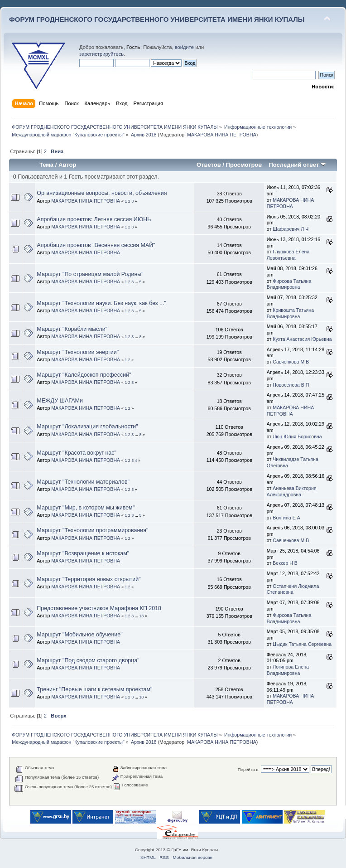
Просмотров (244, 165)
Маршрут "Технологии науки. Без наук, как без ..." (101, 303)
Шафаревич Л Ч (291, 229)
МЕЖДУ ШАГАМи (60, 401)
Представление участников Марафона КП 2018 (99, 608)
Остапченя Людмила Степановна (293, 589)
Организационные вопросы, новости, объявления (102, 193)
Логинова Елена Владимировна (288, 670)
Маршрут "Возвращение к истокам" (83, 553)
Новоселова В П (291, 385)
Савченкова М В (291, 362)
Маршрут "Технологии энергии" (78, 352)
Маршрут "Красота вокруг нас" (77, 453)
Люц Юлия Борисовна (297, 436)
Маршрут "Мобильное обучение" (79, 635)
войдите (184, 47)
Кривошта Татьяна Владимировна (290, 313)
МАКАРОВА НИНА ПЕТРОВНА (222, 135)
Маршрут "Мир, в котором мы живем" (86, 508)
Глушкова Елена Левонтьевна (288, 255)
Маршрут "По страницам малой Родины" (90, 274)
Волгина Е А (286, 518)
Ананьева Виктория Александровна (292, 491)
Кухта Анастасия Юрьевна (302, 339)
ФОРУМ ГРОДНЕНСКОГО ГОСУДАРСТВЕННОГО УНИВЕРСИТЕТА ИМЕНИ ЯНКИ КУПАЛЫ (157, 19)
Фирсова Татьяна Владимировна (289, 284)
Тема (46, 165)
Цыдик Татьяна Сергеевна (302, 644)
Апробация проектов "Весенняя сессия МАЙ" (96, 245)
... (137, 282)
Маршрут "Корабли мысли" (72, 329)
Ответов (209, 165)
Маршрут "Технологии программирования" (92, 530)
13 (141, 616)
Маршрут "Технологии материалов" (83, 482)
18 (141, 697)
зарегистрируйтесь (101, 54)
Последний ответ (297, 165)
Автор (67, 165)
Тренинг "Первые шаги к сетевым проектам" (94, 689)
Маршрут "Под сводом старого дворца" (88, 660)
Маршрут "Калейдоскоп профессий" (84, 375)
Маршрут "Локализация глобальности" (87, 427)
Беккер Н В (285, 563)
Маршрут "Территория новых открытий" (89, 579)
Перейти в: (249, 769)
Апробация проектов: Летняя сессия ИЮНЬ (94, 219)
